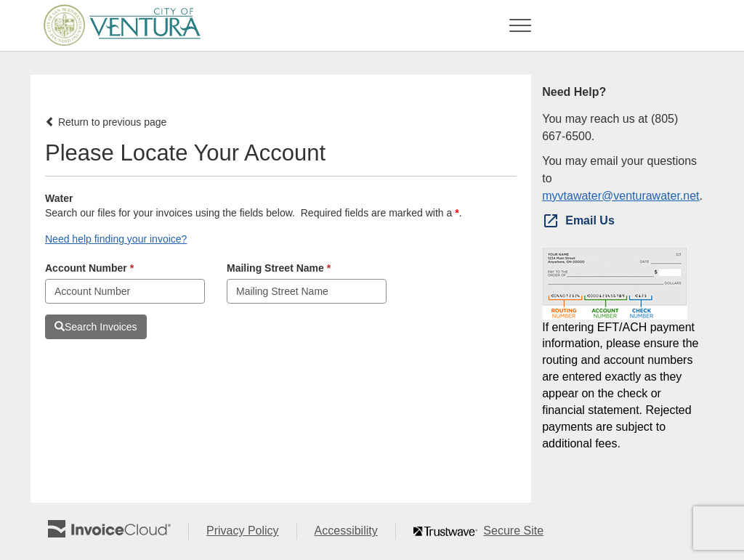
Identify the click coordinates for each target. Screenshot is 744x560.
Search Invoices (96, 327)
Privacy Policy (251, 531)
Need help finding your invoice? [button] (116, 239)
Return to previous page (106, 122)
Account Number (89, 268)
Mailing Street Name (279, 268)
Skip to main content (4, 24)
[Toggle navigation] (520, 25)
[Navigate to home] (117, 25)
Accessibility (355, 531)
